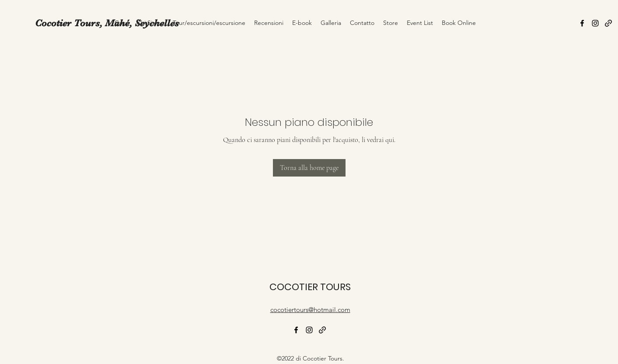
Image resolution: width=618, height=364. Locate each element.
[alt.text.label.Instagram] (595, 23)
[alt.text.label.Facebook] (582, 23)
